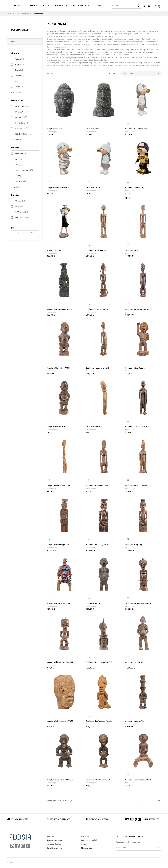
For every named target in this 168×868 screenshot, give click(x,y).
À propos (50, 836)
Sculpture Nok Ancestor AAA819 (60, 721)
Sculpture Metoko (93, 427)
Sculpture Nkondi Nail (134, 662)
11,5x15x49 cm (22, 123)
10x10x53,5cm (22, 112)
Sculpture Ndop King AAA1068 (59, 545)
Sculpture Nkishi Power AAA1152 (139, 603)
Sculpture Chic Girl (54, 250)
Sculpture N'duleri (133, 250)
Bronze (19, 76)
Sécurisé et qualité (89, 840)
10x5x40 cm (21, 118)
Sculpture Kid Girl (93, 188)
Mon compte (87, 848)
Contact (85, 844)
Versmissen (22, 218)
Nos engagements (54, 840)
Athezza (20, 201)
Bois (19, 165)
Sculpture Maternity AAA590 (58, 368)
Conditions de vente (55, 848)
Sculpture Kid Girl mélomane (137, 129)
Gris (18, 81)
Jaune (19, 87)
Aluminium (21, 154)
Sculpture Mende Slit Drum (136, 427)
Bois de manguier (24, 170)
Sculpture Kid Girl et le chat (58, 188)
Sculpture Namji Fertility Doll (58, 603)
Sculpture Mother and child (97, 368)
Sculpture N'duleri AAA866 (136, 486)
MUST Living (21, 212)
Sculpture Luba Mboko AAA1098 (60, 780)
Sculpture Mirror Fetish (56, 427)
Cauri (19, 176)
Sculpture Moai (92, 129)
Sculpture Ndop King (134, 545)
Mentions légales (54, 844)
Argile (19, 159)
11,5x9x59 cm (22, 129)
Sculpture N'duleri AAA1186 (97, 486)
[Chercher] (127, 6)
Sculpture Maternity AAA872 (137, 309)
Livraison (85, 836)
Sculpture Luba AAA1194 (135, 721)
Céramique (21, 181)
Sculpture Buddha (54, 129)
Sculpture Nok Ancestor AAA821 (99, 721)
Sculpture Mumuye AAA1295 (58, 486)
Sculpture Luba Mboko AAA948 (138, 780)
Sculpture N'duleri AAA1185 (97, 250)
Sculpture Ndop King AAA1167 (98, 545)
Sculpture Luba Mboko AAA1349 (99, 780)
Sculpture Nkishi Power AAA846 (99, 662)
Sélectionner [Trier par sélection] (142, 73)
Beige (19, 65)
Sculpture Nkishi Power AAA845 (60, 662)
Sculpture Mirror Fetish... (135, 368)
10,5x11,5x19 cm (22, 106)
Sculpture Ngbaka (94, 603)
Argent (19, 59)
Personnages (20, 30)
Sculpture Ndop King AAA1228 (59, 309)
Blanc (19, 70)
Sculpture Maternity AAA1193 (98, 309)
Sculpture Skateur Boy (135, 188)
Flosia (19, 207)
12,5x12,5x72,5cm (23, 134)
